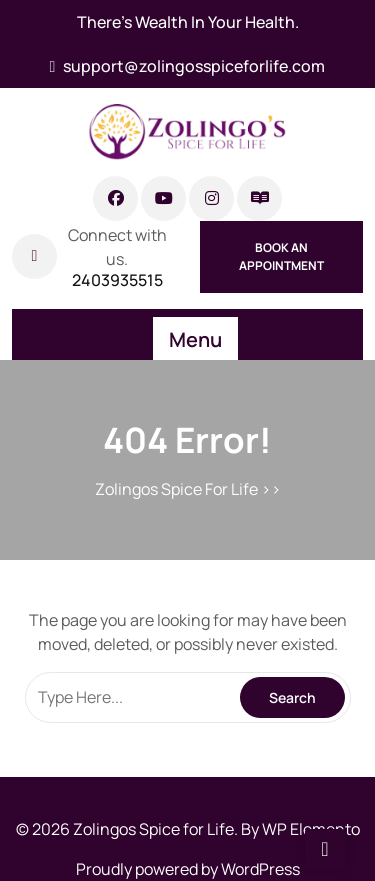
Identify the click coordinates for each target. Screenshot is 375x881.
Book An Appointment (281, 256)
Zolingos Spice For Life (176, 489)
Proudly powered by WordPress (188, 869)
